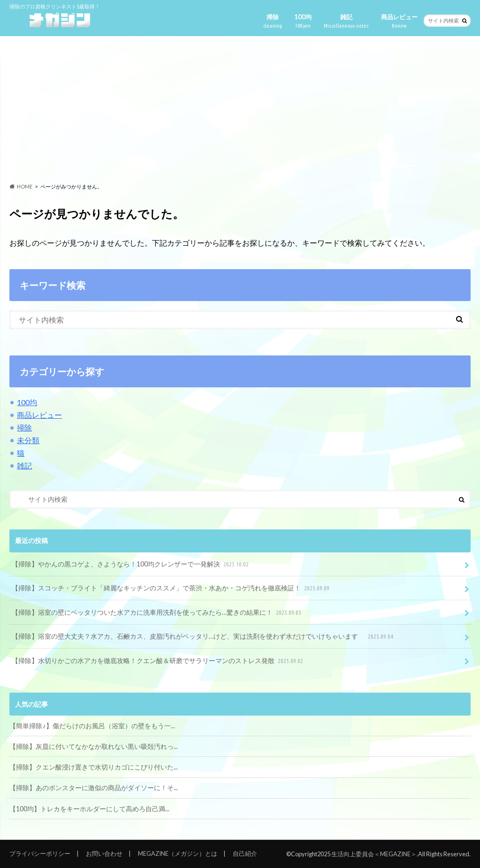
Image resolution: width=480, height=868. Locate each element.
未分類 (28, 440)
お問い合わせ (104, 853)
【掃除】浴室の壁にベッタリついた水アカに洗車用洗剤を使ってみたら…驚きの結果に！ (157, 613)
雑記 (346, 21)
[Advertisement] (240, 110)
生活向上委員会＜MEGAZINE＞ (374, 854)
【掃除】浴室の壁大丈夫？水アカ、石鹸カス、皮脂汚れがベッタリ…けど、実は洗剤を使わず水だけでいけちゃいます (203, 637)
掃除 (273, 21)
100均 (303, 21)
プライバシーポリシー (40, 853)
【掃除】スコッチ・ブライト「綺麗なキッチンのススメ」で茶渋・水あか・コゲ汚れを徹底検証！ (171, 588)
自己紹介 (245, 853)
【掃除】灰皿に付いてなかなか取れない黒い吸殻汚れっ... (94, 746)
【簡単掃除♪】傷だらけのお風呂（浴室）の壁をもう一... (92, 726)
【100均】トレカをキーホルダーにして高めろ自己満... (89, 809)
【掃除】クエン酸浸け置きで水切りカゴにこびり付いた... (94, 767)
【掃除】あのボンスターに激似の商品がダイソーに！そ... (94, 788)
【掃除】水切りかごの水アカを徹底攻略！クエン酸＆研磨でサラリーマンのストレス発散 (158, 661)
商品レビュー (399, 21)
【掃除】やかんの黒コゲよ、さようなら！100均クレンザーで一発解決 (131, 564)
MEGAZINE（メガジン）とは (178, 853)
